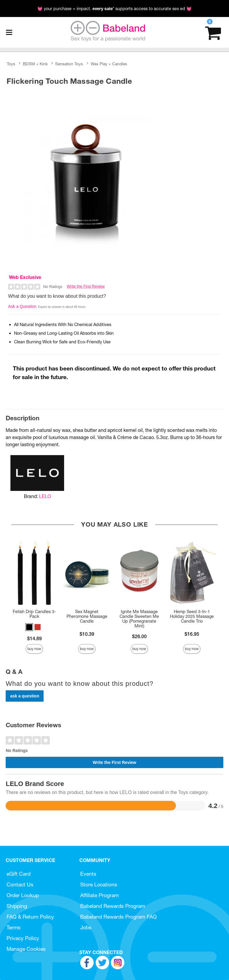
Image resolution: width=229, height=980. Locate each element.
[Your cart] (213, 32)
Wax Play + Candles (109, 64)
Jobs (86, 927)
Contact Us (20, 884)
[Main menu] (9, 32)
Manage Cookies (26, 949)
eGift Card (18, 874)
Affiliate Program (99, 895)
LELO (45, 496)
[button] (29, 627)
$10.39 (87, 634)
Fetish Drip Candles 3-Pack (34, 614)
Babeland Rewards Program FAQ (118, 917)
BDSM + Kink (35, 64)
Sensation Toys (69, 64)
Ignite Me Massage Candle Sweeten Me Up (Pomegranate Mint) (139, 619)
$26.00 (139, 636)
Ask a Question (22, 306)
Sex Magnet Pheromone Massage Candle (87, 616)
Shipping (17, 906)
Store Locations (99, 884)
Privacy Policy (23, 938)
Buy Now (34, 649)
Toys (11, 64)
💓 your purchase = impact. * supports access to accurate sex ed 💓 (114, 9)
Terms (14, 927)
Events (88, 874)
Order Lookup (23, 895)
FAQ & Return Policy (30, 917)
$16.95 (192, 634)
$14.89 (34, 638)
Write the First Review (86, 286)
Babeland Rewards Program (113, 906)
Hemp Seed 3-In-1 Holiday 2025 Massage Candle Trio (192, 616)
